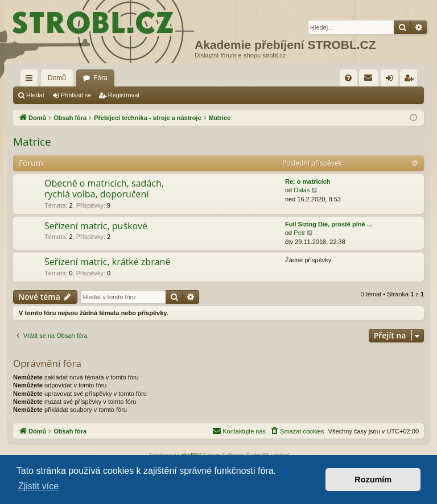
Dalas (302, 190)
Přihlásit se (76, 95)
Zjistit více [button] (38, 486)
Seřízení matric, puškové (96, 226)
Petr (299, 233)
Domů (57, 78)
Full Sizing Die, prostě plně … (329, 224)
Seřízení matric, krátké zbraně (107, 262)
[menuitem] (348, 78)
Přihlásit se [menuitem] (392, 80)
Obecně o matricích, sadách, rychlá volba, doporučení (104, 189)
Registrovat (124, 95)
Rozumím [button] (373, 480)
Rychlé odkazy (31, 80)
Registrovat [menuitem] (411, 80)
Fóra (100, 78)
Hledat (35, 95)
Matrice (32, 142)
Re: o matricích (308, 181)
